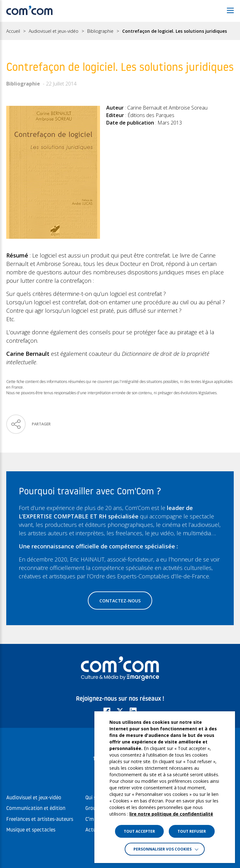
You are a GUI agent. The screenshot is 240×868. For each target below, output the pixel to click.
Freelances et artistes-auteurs (40, 819)
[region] (120, 31)
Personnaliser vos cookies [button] (162, 849)
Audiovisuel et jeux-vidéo (54, 31)
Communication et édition (36, 809)
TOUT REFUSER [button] (192, 831)
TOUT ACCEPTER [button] (139, 831)
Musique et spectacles (31, 830)
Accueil (13, 31)
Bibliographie (100, 31)
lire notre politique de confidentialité (171, 814)
